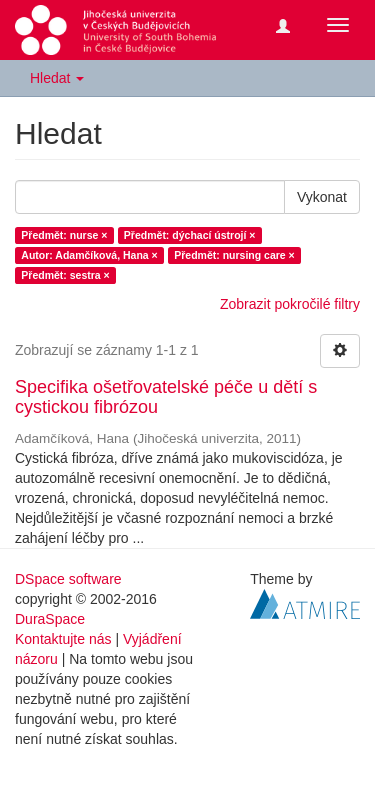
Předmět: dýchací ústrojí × (190, 235)
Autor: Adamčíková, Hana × (89, 255)
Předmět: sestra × (65, 275)
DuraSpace (50, 619)
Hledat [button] (57, 78)
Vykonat (322, 197)
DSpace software (68, 579)
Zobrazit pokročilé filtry (290, 304)
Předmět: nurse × (64, 235)
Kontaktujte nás (63, 639)
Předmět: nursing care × (234, 255)
